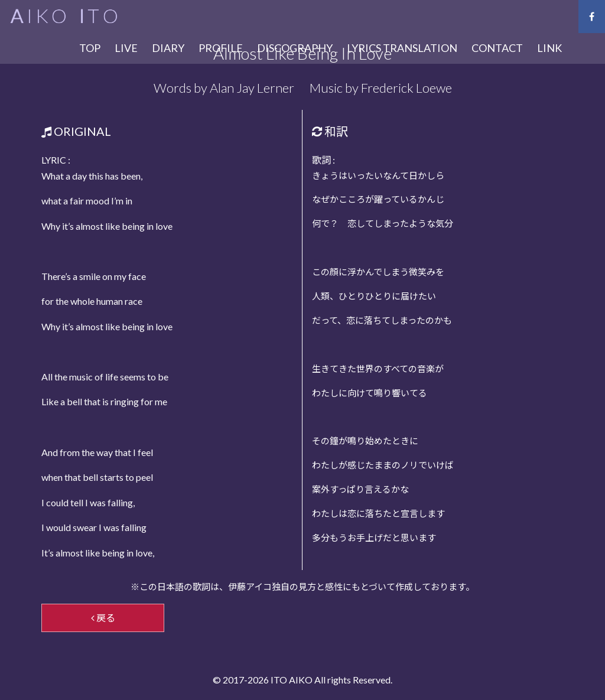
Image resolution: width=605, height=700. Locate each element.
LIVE (126, 48)
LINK (549, 48)
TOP (90, 48)
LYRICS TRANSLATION (402, 48)
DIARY (168, 48)
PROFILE (221, 48)
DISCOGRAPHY (295, 48)
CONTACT (497, 48)
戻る (103, 618)
